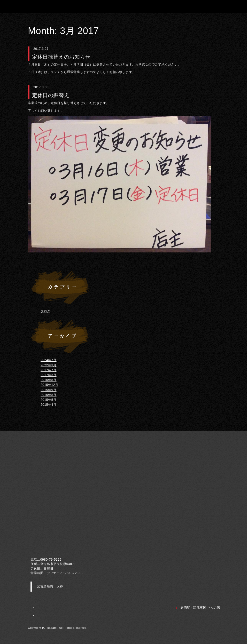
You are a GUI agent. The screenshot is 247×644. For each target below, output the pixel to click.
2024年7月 (49, 360)
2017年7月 (49, 370)
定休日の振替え (51, 95)
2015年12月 (49, 385)
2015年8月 (49, 395)
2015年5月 (49, 400)
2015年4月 (49, 405)
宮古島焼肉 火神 (50, 586)
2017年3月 (49, 375)
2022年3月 (49, 365)
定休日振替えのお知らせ (61, 57)
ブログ (45, 311)
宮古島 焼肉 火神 (36, 6)
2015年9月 (49, 390)
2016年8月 (49, 380)
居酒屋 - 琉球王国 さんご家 (200, 608)
